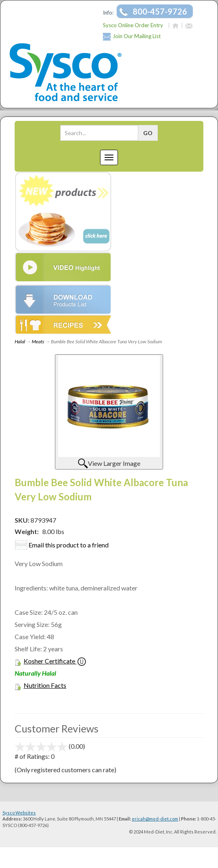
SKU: (23, 520)
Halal (20, 341)
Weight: (27, 531)
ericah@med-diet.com (155, 819)
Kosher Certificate (49, 661)
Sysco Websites (19, 813)
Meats (38, 341)
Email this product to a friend (69, 545)
